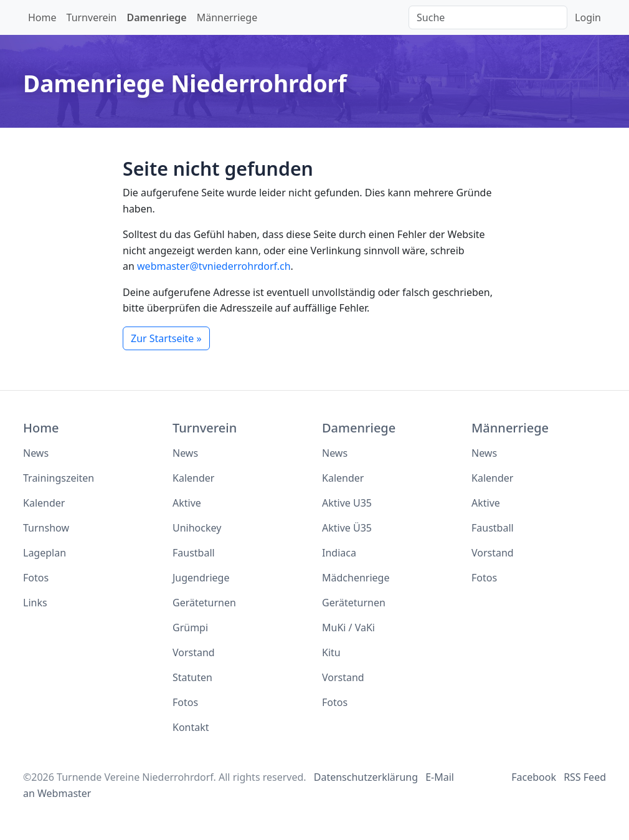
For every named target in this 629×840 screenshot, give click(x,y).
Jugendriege (201, 578)
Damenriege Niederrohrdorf (185, 83)
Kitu (331, 652)
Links (35, 603)
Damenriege (157, 17)
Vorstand (194, 652)
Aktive (187, 503)
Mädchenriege (356, 578)
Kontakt (191, 727)
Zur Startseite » (166, 338)
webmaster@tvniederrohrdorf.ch (214, 266)
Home (42, 17)
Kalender (44, 503)
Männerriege (227, 17)
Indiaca (339, 553)
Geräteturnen (204, 603)
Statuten (192, 677)
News (36, 453)
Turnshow (46, 528)
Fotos (36, 578)
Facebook (534, 777)
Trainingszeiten (59, 478)
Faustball (194, 553)
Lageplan (45, 553)
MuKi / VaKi (348, 628)
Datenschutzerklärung (366, 777)
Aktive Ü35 (347, 528)
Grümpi (190, 628)
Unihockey (197, 528)
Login (588, 17)
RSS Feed (585, 777)
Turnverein (92, 17)
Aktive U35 (347, 503)
